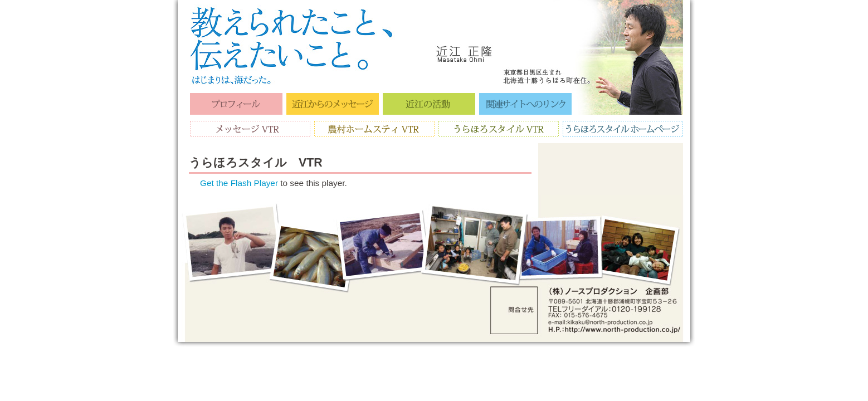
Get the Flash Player (239, 183)
